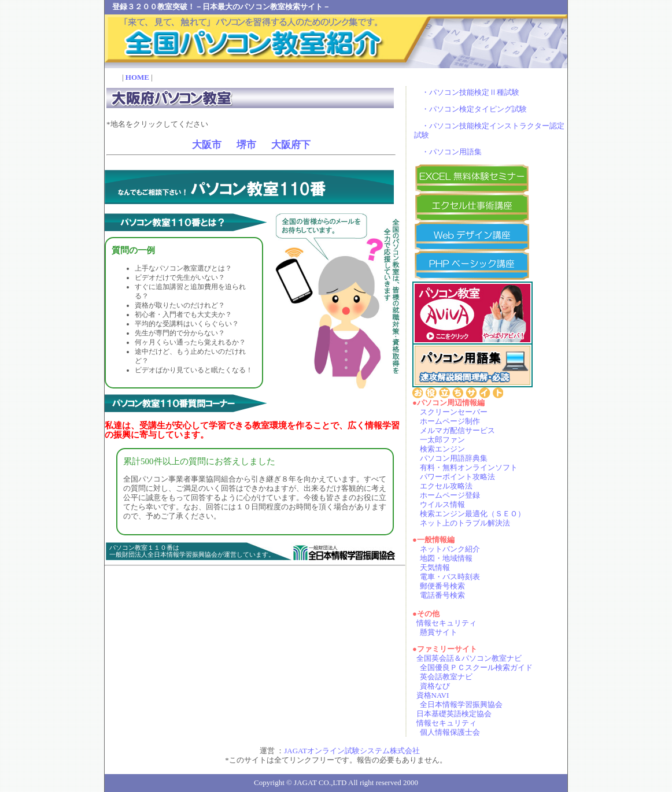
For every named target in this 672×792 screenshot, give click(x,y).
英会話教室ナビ (446, 677)
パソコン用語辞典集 (454, 458)
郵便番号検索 (442, 586)
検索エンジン (442, 449)
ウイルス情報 (442, 504)
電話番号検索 (442, 595)
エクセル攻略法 (446, 486)
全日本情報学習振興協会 (461, 704)
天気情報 (435, 567)
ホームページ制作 (450, 421)
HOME (137, 77)
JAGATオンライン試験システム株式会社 (352, 751)
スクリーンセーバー (454, 412)
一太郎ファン (442, 440)
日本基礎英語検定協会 (454, 714)
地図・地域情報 (446, 558)
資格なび (435, 686)
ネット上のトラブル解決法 (465, 523)
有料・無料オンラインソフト (469, 467)
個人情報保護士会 (450, 732)
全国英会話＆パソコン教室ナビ (469, 658)
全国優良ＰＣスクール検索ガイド (476, 667)
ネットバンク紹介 (450, 549)
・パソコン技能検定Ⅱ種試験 (470, 92)
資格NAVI (433, 695)
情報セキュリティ (446, 623)
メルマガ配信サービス (457, 430)
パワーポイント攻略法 (457, 477)
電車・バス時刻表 (450, 577)
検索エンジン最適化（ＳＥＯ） (472, 514)
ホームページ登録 (450, 495)
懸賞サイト (439, 632)
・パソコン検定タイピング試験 (474, 109)
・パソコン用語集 (452, 152)
